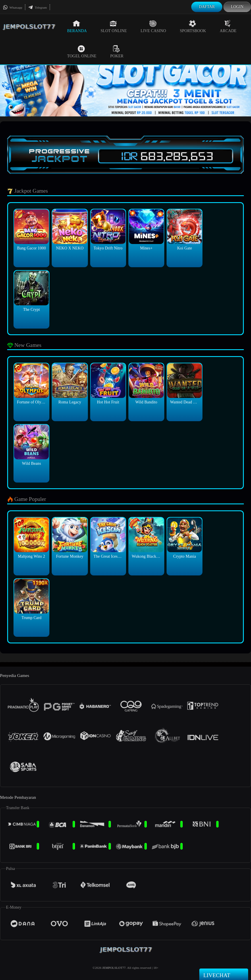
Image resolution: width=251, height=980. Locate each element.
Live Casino (154, 26)
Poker (117, 52)
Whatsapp (12, 7)
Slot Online (114, 26)
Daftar (207, 7)
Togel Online (82, 52)
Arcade (228, 26)
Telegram (37, 7)
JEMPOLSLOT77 (114, 968)
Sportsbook (193, 26)
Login (237, 7)
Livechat (224, 975)
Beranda (77, 26)
